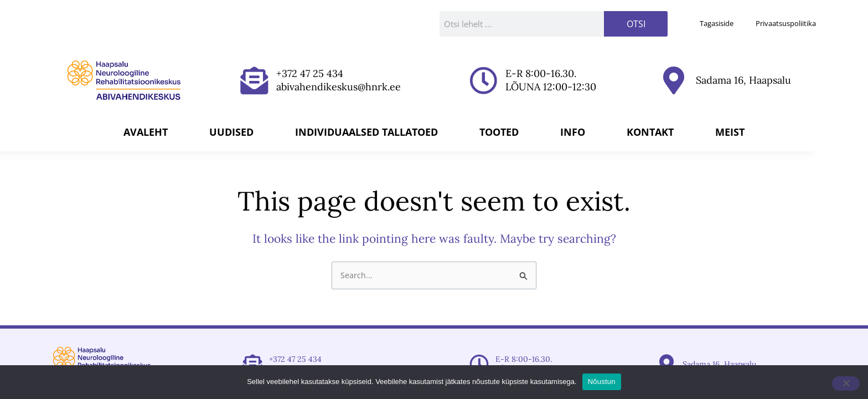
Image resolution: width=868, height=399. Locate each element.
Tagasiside (717, 23)
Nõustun (602, 382)
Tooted (499, 132)
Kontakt (650, 132)
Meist (730, 132)
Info (573, 132)
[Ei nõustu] (846, 383)
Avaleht (146, 132)
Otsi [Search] (636, 24)
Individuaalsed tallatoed (366, 132)
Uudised (231, 132)
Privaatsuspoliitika (786, 23)
